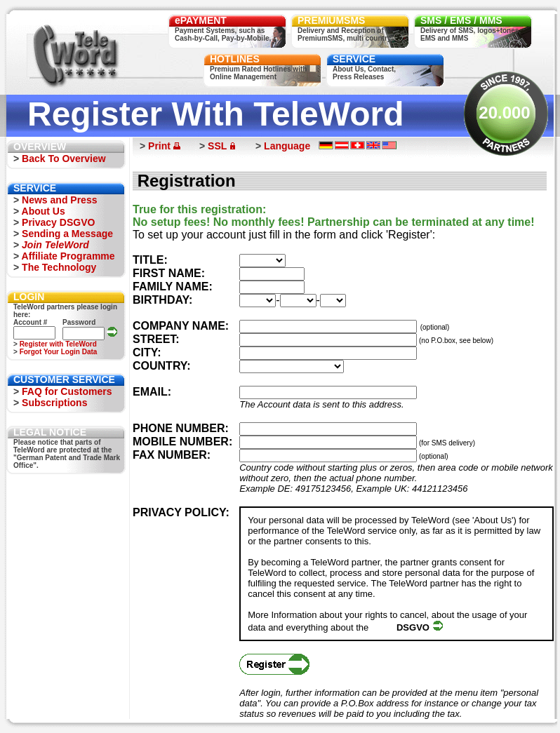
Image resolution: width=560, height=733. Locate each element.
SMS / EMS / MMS (461, 20)
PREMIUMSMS (331, 20)
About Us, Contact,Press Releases (364, 73)
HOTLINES (235, 59)
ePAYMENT (201, 20)
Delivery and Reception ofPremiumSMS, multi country (344, 34)
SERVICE (354, 59)
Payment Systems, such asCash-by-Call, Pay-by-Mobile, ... (227, 34)
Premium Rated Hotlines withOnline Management (258, 73)
